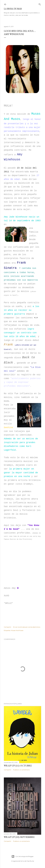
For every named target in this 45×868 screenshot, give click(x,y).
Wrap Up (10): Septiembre (19, 837)
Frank (8, 345)
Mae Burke (30, 861)
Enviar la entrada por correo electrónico (27, 627)
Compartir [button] (8, 627)
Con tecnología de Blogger (23, 856)
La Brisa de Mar (13, 9)
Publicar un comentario (21, 770)
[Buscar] (40, 4)
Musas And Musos (17, 630)
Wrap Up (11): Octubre (18, 766)
